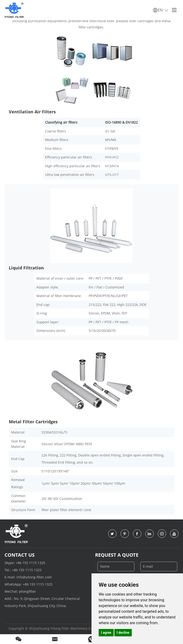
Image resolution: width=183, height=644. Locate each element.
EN (161, 10)
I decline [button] (123, 633)
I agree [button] (106, 633)
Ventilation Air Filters (32, 112)
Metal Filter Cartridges (33, 422)
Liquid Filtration (26, 268)
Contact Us (20, 555)
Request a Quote (117, 555)
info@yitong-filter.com (34, 577)
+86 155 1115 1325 (30, 563)
